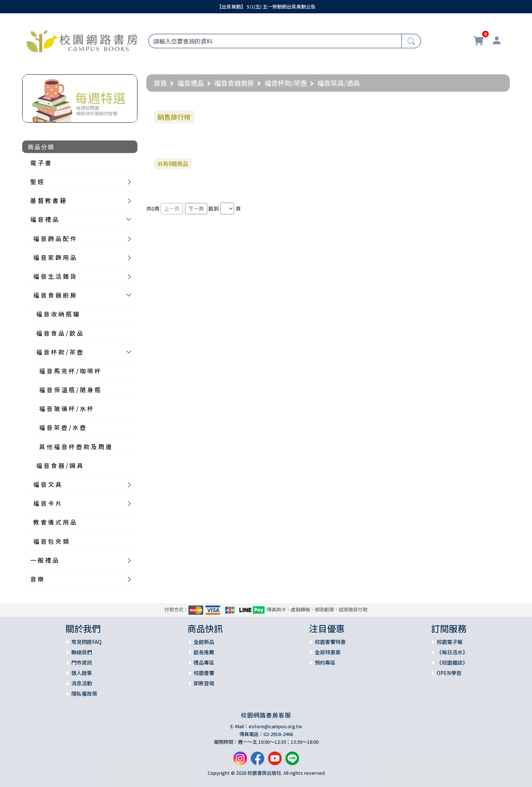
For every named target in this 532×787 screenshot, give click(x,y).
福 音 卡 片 (47, 503)
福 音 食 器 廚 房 (55, 295)
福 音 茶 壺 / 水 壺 (62, 427)
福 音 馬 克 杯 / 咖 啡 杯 (70, 371)
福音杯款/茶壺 (286, 83)
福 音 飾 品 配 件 (55, 238)
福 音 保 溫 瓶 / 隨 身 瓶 (70, 390)
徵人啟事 (82, 673)
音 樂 (37, 579)
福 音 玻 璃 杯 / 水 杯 (66, 408)
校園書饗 (204, 673)
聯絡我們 (82, 652)
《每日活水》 (452, 652)
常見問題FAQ (86, 642)
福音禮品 (191, 83)
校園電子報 (450, 642)
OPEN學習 (449, 673)
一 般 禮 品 (44, 560)
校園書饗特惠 (330, 642)
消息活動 (82, 683)
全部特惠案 (328, 652)
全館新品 (204, 642)
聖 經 (37, 182)
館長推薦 (204, 652)
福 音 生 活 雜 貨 (55, 276)
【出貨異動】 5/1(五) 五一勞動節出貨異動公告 (266, 6)
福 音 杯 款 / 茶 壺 (59, 352)
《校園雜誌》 (452, 662)
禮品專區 (204, 662)
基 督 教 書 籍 (48, 200)
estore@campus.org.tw (275, 726)
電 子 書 (41, 163)
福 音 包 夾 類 (51, 541)
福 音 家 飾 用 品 (55, 257)
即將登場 (204, 683)
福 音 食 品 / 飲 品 (59, 333)
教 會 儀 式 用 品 (55, 522)
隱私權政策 (84, 693)
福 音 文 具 (47, 484)
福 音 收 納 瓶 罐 (58, 314)
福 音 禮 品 (44, 219)
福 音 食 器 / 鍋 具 (59, 465)
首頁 (160, 83)
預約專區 (325, 662)
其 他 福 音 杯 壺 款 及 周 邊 (75, 447)
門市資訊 (82, 662)
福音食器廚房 (234, 83)
